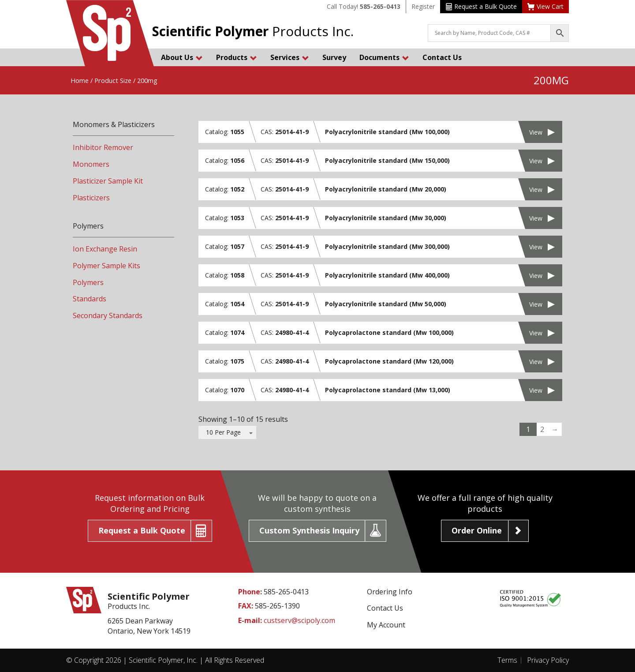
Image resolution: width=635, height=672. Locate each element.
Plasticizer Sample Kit (108, 181)
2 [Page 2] (542, 429)
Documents (384, 57)
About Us (182, 57)
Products (237, 57)
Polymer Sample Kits (106, 266)
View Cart (545, 6)
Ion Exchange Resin (105, 249)
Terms (507, 660)
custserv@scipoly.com (299, 620)
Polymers (88, 282)
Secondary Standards (108, 315)
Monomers (91, 164)
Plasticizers (91, 198)
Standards (90, 299)
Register (423, 6)
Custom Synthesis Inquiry (309, 530)
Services (290, 57)
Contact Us (442, 57)
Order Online (477, 530)
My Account (386, 625)
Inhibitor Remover (103, 147)
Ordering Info (390, 592)
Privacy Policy (548, 660)
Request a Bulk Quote (481, 6)
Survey (334, 57)
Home (80, 80)
